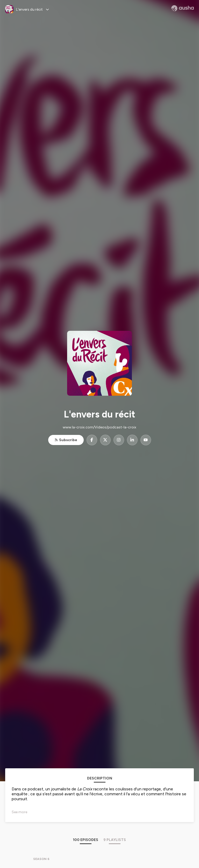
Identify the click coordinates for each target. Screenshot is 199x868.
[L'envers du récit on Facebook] (92, 440)
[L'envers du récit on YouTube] (146, 440)
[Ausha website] (183, 8)
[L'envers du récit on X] (105, 440)
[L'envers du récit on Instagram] (119, 440)
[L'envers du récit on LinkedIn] (132, 440)
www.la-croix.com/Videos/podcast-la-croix (99, 427)
